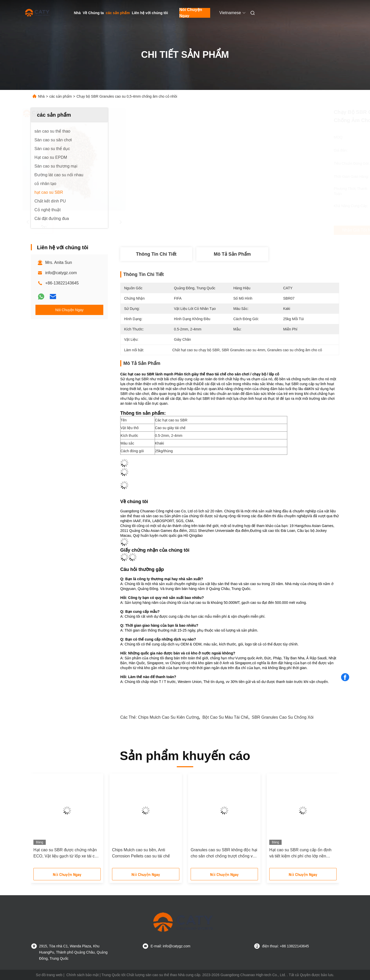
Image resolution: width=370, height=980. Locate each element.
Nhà (77, 13)
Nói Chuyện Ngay (191, 13)
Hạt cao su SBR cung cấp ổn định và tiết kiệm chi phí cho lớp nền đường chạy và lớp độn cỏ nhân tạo (302, 853)
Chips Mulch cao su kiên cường (168, 717)
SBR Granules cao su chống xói (283, 717)
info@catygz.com (61, 273)
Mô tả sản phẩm (232, 254)
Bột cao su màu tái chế (225, 717)
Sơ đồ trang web (49, 975)
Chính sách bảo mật (82, 975)
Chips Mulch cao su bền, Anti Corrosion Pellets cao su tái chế (141, 853)
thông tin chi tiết (156, 254)
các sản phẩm (118, 13)
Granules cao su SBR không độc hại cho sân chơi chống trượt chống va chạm (224, 853)
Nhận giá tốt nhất (257, 230)
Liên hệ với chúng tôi (150, 13)
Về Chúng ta (93, 13)
